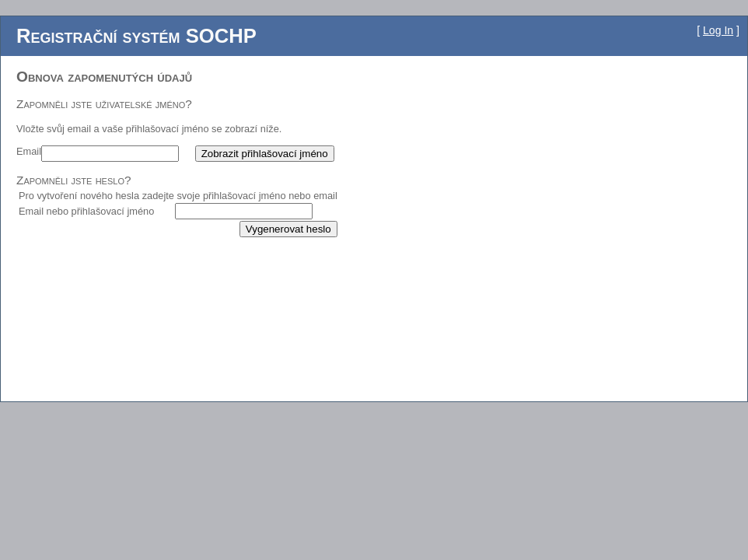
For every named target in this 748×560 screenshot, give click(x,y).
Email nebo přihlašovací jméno (86, 211)
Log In (718, 30)
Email (29, 151)
